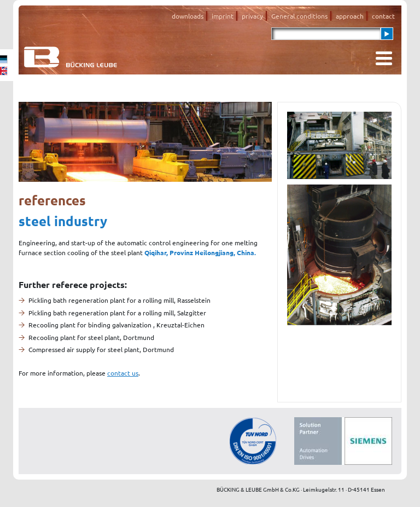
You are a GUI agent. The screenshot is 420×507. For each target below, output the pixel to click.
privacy (252, 16)
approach (350, 16)
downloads (188, 16)
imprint (223, 16)
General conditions (299, 16)
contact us (123, 373)
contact (383, 16)
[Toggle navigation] (384, 58)
